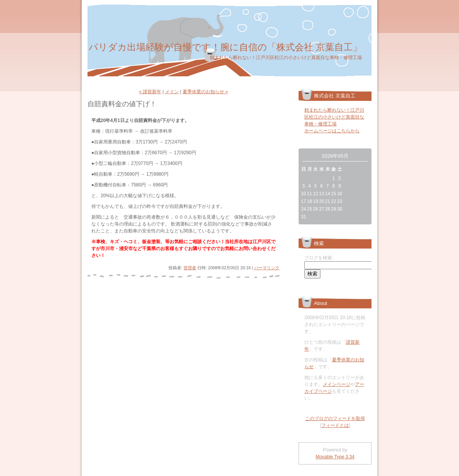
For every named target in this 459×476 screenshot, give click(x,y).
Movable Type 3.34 (335, 457)
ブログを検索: (319, 258)
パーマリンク (267, 268)
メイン (172, 92)
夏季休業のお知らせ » (205, 92)
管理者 (190, 268)
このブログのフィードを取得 (335, 418)
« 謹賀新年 (150, 92)
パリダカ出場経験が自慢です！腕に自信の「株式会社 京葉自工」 (225, 47)
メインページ (337, 384)
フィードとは (335, 425)
